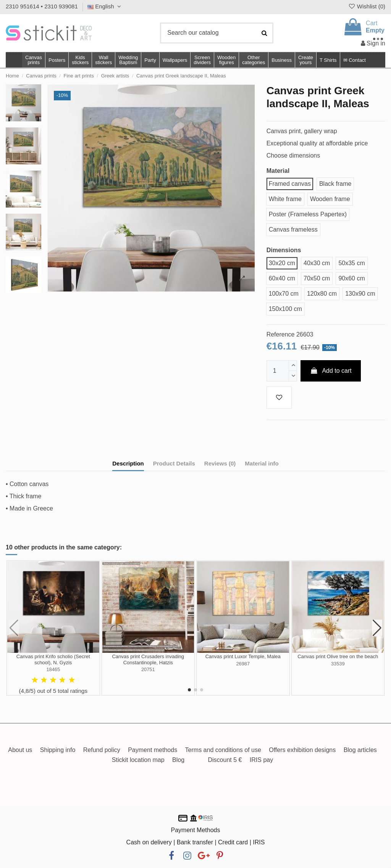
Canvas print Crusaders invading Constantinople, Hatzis (148, 659)
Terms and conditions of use (223, 750)
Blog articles (360, 750)
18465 (53, 669)
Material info (262, 463)
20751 (148, 669)
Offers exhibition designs (302, 750)
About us (20, 750)
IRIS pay (261, 760)
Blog (178, 760)
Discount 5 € (225, 760)
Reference (281, 334)
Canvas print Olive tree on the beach (338, 656)
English (105, 6)
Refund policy (102, 750)
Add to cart (331, 371)
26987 (243, 664)
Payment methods (153, 750)
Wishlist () (367, 6)
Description (128, 463)
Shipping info (58, 750)
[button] (253, 60)
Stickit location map (138, 760)
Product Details (174, 463)
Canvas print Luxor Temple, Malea (243, 656)
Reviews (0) (220, 463)
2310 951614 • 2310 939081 (42, 6)
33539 (338, 664)
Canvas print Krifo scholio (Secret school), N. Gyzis (53, 659)
